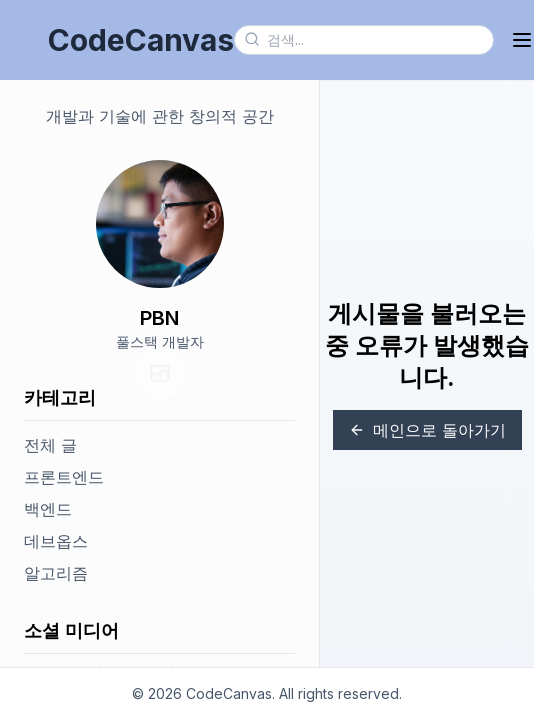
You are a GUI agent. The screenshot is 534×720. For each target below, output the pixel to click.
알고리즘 (56, 573)
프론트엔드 (64, 477)
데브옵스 (56, 541)
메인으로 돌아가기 (427, 430)
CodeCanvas (141, 40)
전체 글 (50, 445)
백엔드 (48, 509)
